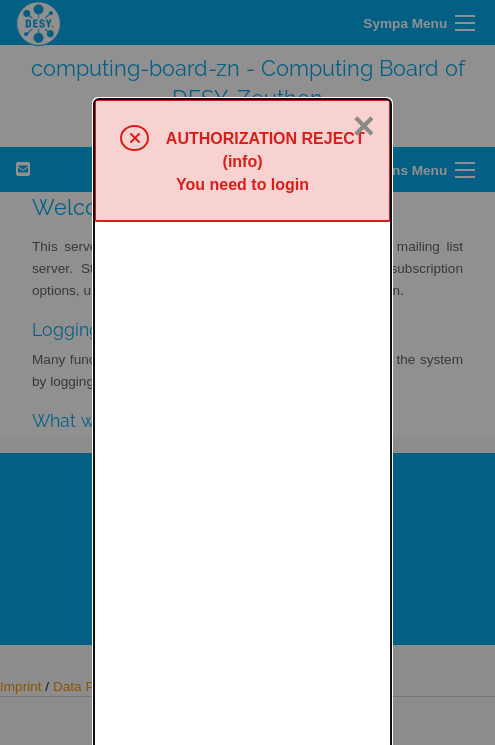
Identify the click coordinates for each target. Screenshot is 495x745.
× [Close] (364, 27)
